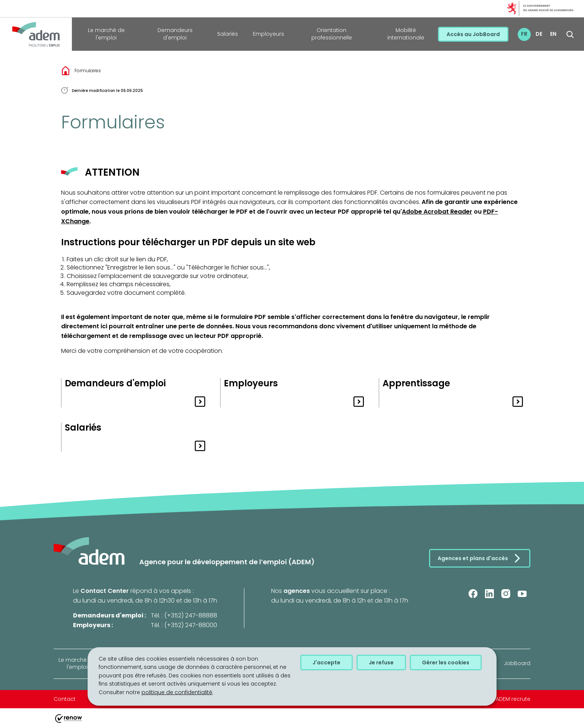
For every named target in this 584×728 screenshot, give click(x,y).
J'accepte (326, 662)
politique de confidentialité (177, 692)
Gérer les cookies (446, 662)
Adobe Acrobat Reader (437, 212)
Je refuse (381, 662)
